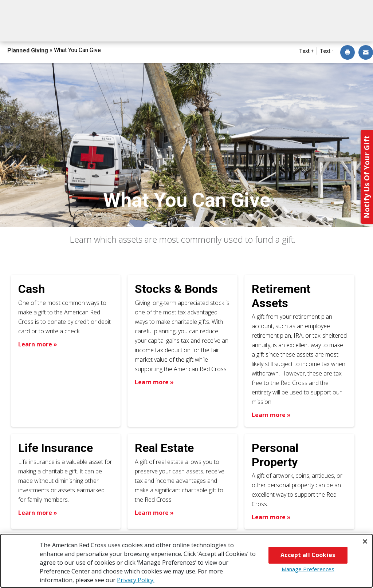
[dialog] (348, 53)
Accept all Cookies (308, 555)
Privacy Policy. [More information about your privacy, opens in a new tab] (136, 580)
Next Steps (195, 28)
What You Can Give (133, 28)
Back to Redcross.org (343, 8)
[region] (186, 561)
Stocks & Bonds (176, 289)
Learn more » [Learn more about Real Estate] (154, 513)
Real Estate (164, 448)
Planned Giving (28, 50)
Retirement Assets (281, 296)
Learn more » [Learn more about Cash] (38, 344)
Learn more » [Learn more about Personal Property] (271, 517)
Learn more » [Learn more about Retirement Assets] (271, 415)
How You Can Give (61, 28)
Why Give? (244, 28)
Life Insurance (56, 448)
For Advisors (295, 28)
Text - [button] (327, 51)
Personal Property (275, 455)
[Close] (365, 541)
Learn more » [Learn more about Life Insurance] (38, 513)
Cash (32, 289)
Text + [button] (306, 51)
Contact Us (348, 28)
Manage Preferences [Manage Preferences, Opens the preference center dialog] (308, 569)
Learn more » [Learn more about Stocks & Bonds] (154, 382)
